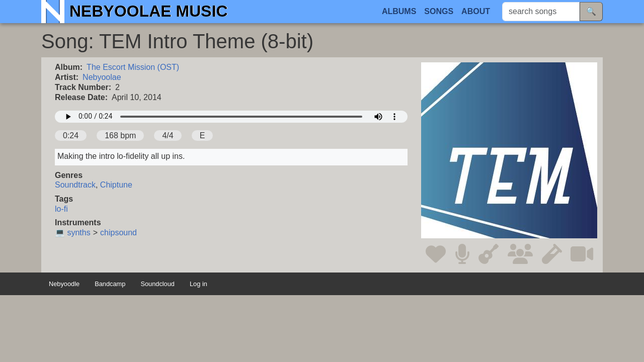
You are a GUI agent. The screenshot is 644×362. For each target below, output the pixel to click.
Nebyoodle (64, 284)
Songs (439, 11)
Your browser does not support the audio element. (231, 117)
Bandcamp (110, 284)
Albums (399, 11)
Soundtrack (75, 185)
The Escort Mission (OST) (133, 67)
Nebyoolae (102, 77)
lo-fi (61, 209)
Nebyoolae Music (149, 11)
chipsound (118, 233)
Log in (198, 284)
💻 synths (73, 233)
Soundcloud (157, 284)
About (476, 11)
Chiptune (116, 185)
